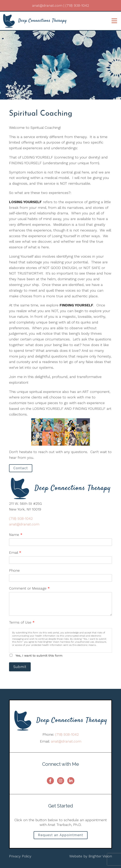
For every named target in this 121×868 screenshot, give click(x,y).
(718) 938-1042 (21, 518)
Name (16, 535)
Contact (21, 468)
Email (15, 552)
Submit (20, 667)
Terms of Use (22, 622)
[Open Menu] (114, 21)
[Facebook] (50, 781)
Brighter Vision (100, 856)
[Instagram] (61, 781)
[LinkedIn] (71, 781)
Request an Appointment (61, 835)
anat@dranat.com (24, 524)
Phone (14, 570)
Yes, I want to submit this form (39, 656)
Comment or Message (29, 588)
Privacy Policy (20, 856)
